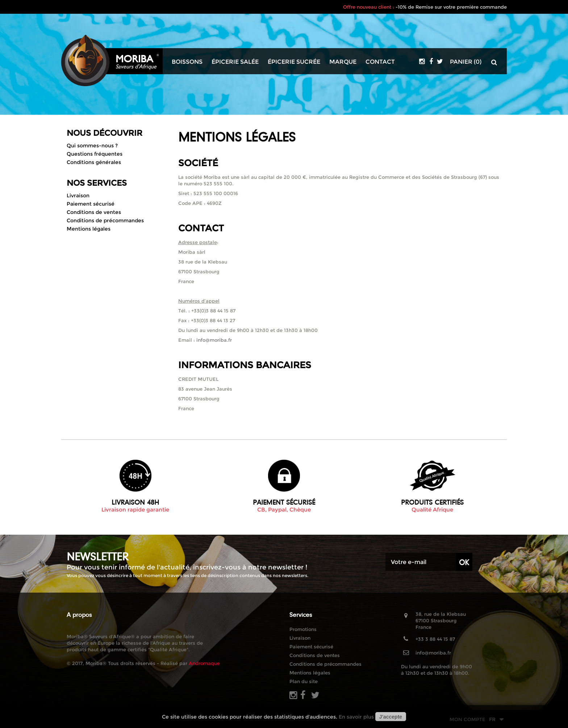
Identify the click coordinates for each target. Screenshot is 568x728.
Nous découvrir (105, 133)
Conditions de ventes (94, 212)
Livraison (78, 195)
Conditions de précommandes (105, 220)
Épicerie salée (235, 62)
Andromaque (204, 663)
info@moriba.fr (214, 340)
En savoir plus (356, 717)
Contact (380, 62)
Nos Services (97, 183)
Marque (343, 62)
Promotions (303, 629)
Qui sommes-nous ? (92, 146)
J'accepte (391, 717)
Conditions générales (94, 162)
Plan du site (304, 681)
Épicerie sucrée (294, 62)
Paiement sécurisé (91, 204)
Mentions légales (89, 229)
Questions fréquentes (95, 154)
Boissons (187, 62)
